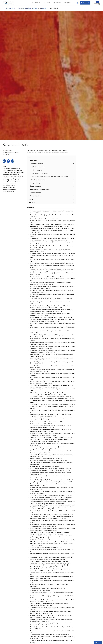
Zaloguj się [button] (85, 3)
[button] (77, 3)
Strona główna (11, 8)
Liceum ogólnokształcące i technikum (28, 8)
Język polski (43, 8)
